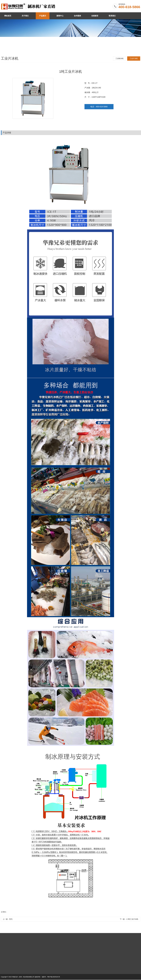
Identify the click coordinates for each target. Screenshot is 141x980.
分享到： (4, 912)
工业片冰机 (134, 58)
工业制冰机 (120, 58)
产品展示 (43, 16)
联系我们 (112, 16)
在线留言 (95, 16)
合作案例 (77, 16)
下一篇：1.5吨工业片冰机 (129, 919)
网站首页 (8, 16)
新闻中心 (60, 16)
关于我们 (25, 16)
